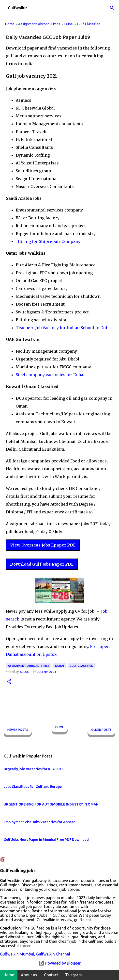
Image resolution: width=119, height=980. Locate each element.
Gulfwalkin (18, 8)
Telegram (74, 975)
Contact (51, 975)
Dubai (59, 666)
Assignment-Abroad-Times (29, 666)
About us (29, 975)
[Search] (112, 8)
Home (60, 727)
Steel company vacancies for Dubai (50, 375)
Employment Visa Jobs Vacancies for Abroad (40, 822)
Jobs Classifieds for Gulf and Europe (33, 787)
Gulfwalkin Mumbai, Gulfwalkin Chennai (35, 954)
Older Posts (101, 730)
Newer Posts (18, 730)
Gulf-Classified (82, 666)
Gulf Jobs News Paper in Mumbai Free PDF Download (46, 840)
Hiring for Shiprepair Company (49, 241)
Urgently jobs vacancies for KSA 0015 (34, 769)
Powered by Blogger (59, 963)
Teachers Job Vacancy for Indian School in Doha (63, 328)
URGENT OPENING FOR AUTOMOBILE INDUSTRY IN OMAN (51, 804)
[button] (9, 682)
